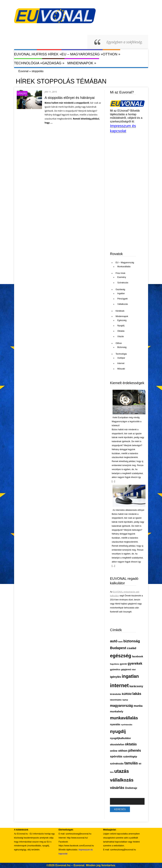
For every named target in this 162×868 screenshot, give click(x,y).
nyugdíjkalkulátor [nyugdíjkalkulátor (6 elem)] (120, 738)
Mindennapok (82, 63)
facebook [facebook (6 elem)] (138, 656)
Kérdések (120, 311)
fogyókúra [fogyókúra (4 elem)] (114, 664)
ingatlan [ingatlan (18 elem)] (130, 676)
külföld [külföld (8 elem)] (127, 694)
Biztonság (122, 347)
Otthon (111, 54)
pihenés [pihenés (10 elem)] (135, 750)
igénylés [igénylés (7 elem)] (115, 677)
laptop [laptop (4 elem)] (125, 700)
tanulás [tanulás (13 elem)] (131, 763)
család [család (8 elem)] (132, 648)
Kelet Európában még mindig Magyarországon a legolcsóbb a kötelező (126, 422)
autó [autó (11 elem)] (114, 641)
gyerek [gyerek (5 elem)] (123, 664)
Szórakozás (123, 283)
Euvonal (24, 71)
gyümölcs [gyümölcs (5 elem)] (115, 669)
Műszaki (121, 369)
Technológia (28, 63)
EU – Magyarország (82, 54)
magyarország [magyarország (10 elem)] (121, 706)
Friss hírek (49, 54)
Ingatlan (121, 293)
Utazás (22, 93)
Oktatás (121, 331)
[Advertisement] (136, 221)
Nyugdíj (121, 326)
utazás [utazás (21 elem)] (122, 771)
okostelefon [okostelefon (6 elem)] (117, 744)
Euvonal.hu (25, 54)
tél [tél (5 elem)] (140, 764)
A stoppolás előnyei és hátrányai (70, 98)
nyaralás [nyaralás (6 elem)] (115, 724)
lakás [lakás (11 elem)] (137, 694)
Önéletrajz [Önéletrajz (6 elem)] (131, 788)
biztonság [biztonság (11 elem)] (132, 641)
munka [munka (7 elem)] (138, 706)
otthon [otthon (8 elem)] (123, 751)
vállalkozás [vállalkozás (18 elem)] (122, 780)
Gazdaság (53, 63)
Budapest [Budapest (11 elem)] (118, 648)
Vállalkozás (123, 304)
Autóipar (121, 358)
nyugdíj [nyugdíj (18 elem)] (118, 731)
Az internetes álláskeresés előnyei (128, 510)
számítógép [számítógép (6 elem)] (130, 757)
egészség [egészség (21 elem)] (121, 656)
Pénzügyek (122, 299)
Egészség (122, 320)
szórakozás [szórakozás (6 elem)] (117, 764)
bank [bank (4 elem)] (120, 642)
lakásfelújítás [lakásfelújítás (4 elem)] (116, 700)
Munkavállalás (124, 267)
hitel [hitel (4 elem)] (134, 670)
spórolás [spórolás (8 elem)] (116, 756)
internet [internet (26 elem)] (119, 685)
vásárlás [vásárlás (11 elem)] (117, 788)
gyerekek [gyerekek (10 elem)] (135, 663)
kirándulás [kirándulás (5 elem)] (115, 694)
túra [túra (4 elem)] (112, 772)
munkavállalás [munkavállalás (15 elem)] (124, 718)
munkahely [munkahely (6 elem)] (117, 711)
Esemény (122, 277)
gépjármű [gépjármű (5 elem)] (126, 669)
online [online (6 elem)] (114, 751)
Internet (121, 363)
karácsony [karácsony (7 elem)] (136, 686)
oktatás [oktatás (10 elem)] (131, 744)
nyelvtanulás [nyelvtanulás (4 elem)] (127, 725)
